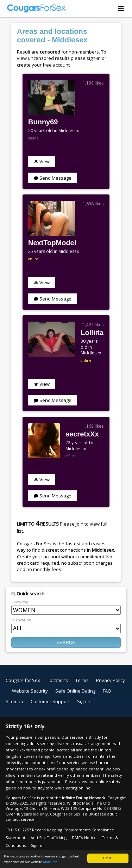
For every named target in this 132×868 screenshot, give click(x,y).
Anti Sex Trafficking (49, 838)
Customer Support (50, 701)
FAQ (107, 691)
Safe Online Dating (75, 691)
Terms (82, 680)
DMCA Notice (84, 838)
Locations (58, 680)
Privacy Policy (111, 680)
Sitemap (14, 701)
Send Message (53, 178)
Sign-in (84, 701)
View (42, 161)
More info (50, 862)
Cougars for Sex (23, 680)
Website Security (30, 691)
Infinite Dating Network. (84, 798)
